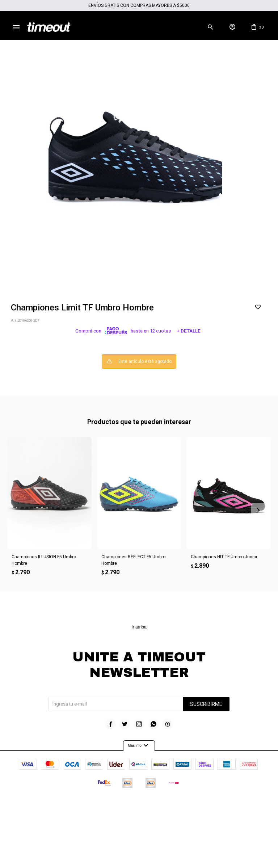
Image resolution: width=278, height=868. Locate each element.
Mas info (139, 746)
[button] (210, 27)
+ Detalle (189, 331)
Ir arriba (139, 627)
